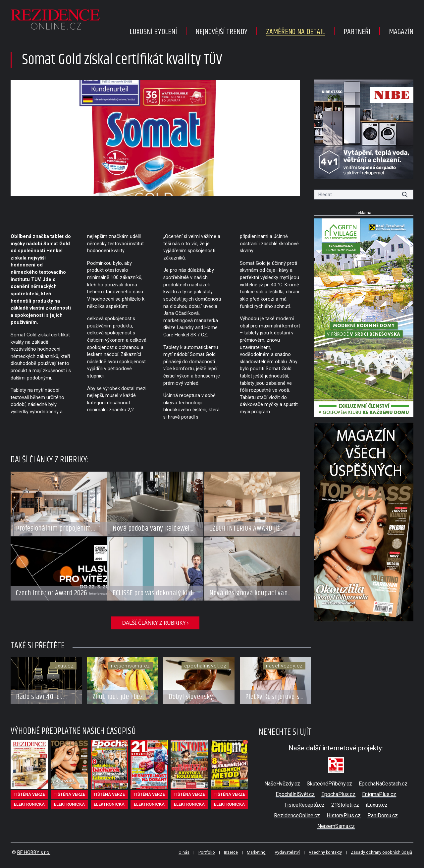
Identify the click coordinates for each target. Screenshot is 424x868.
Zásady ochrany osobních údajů (381, 852)
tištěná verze (29, 794)
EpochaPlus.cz (338, 794)
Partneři (357, 32)
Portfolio (207, 852)
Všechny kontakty (325, 852)
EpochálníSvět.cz (295, 794)
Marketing (256, 852)
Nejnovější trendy (221, 32)
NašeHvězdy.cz (282, 784)
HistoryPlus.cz (344, 815)
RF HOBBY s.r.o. (34, 853)
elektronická (29, 804)
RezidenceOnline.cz (297, 815)
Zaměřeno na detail (295, 32)
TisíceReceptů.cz (304, 805)
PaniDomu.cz (383, 815)
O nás (184, 852)
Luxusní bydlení (153, 32)
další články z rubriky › (155, 623)
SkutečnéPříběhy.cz (329, 784)
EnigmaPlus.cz (379, 794)
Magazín (401, 32)
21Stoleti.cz (345, 805)
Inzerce (231, 852)
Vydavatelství (287, 852)
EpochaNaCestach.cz (383, 784)
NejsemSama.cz (336, 826)
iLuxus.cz (377, 805)
